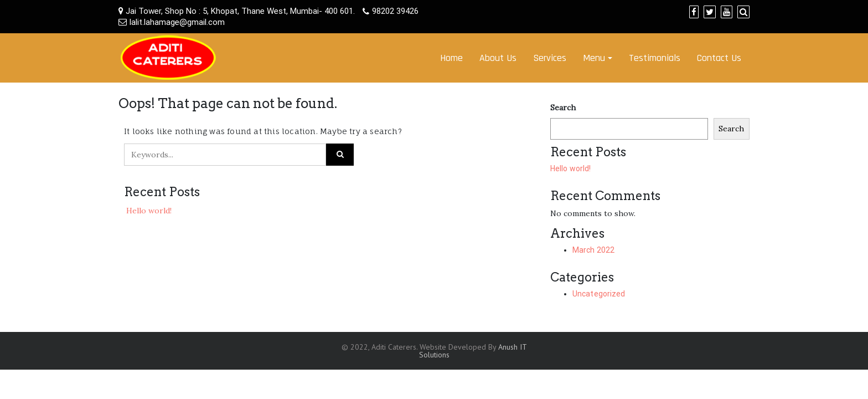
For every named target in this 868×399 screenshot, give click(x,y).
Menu (594, 58)
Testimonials (655, 58)
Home (451, 58)
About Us (498, 58)
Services (550, 58)
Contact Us (719, 58)
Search (563, 108)
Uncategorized (599, 294)
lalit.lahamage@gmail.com (177, 22)
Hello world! (149, 211)
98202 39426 (395, 11)
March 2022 (593, 250)
